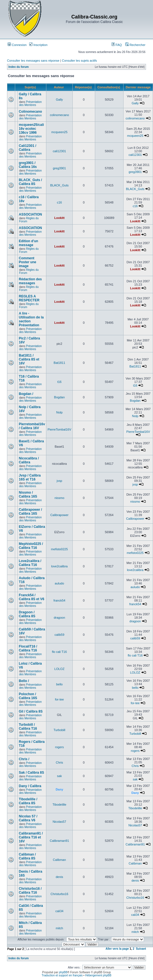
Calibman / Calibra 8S (27, 856)
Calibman (59, 860)
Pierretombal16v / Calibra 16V (32, 426)
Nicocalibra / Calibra (29, 460)
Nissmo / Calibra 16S (28, 494)
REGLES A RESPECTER (29, 298)
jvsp (60, 481)
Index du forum (19, 67)
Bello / (24, 681)
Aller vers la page (118, 949)
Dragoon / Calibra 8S (27, 614)
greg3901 (59, 168)
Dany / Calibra (30, 786)
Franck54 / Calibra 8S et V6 (32, 597)
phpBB (63, 972)
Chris (60, 762)
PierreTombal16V (59, 429)
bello (59, 684)
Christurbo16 (59, 894)
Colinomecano (30, 112)
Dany (59, 789)
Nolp (59, 412)
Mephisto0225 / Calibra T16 (31, 546)
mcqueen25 (60, 132)
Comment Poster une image (28, 262)
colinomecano (60, 115)
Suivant (141, 949)
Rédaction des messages (30, 281)
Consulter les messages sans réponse (33, 61)
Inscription (38, 45)
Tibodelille (59, 805)
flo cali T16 (59, 652)
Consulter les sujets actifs (79, 61)
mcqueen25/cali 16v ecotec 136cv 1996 (31, 129)
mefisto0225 (60, 549)
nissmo (59, 498)
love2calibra (59, 566)
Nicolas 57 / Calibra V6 (28, 818)
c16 (60, 202)
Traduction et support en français (62, 975)
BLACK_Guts (59, 185)
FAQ (117, 45)
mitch (59, 928)
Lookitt (59, 218)
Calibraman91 (59, 841)
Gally (59, 100)
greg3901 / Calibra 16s (28, 165)
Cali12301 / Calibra (28, 148)
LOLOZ (60, 669)
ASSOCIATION (30, 214)
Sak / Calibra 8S (31, 773)
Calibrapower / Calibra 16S (30, 512)
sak (59, 776)
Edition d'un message (28, 243)
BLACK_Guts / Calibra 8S (30, 182)
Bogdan (60, 397)
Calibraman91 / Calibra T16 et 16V (31, 837)
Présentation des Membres (30, 103)
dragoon (59, 618)
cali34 (59, 911)
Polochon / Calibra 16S (28, 696)
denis (59, 877)
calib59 (59, 635)
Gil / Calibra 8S (31, 711)
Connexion (17, 45)
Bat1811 (59, 363)
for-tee (60, 699)
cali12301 (59, 151)
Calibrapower (59, 515)
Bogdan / (26, 394)
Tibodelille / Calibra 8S (28, 801)
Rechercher (135, 45)
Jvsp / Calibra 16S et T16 (30, 477)
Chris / (24, 759)
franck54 (59, 600)
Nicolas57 (59, 822)
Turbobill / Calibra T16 (28, 727)
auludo (59, 583)
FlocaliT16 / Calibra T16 (28, 648)
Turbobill (60, 730)
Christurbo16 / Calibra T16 (30, 891)
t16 (59, 382)
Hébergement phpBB (98, 975)
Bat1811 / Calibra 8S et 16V (29, 359)
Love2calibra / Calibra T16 (30, 563)
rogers (59, 747)
